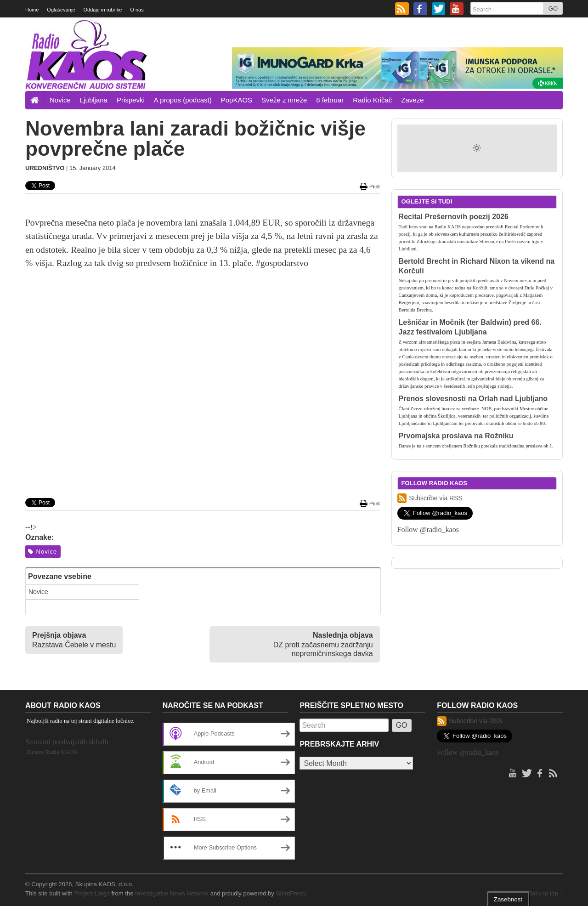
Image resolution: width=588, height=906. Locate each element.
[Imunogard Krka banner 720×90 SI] (397, 67)
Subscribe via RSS (430, 498)
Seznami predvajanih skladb (67, 742)
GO (553, 8)
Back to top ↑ (546, 893)
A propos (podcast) (183, 100)
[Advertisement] (203, 345)
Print (369, 187)
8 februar (330, 100)
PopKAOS (237, 100)
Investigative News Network (172, 893)
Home (32, 10)
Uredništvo (45, 168)
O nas (137, 10)
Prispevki (131, 100)
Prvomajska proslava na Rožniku (456, 436)
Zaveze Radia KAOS (52, 752)
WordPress (290, 893)
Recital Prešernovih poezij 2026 (454, 217)
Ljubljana (94, 100)
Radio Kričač (372, 100)
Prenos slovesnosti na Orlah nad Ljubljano (473, 399)
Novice (60, 100)
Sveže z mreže (284, 100)
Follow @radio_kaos (428, 529)
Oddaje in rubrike (103, 10)
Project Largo (92, 893)
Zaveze (412, 100)
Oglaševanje (61, 10)
